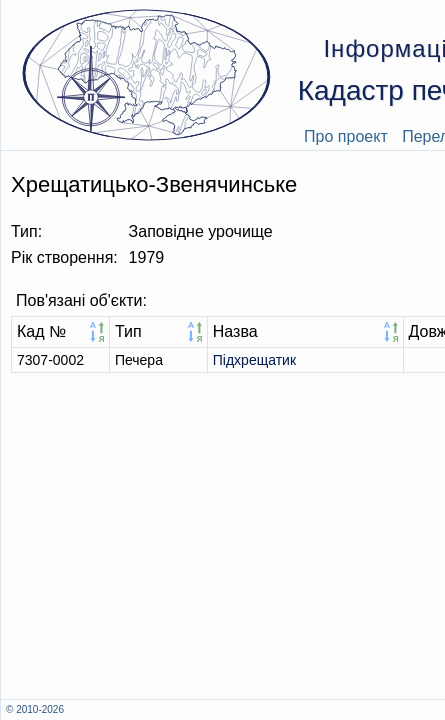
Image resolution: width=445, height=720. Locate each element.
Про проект (346, 136)
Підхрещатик (254, 360)
